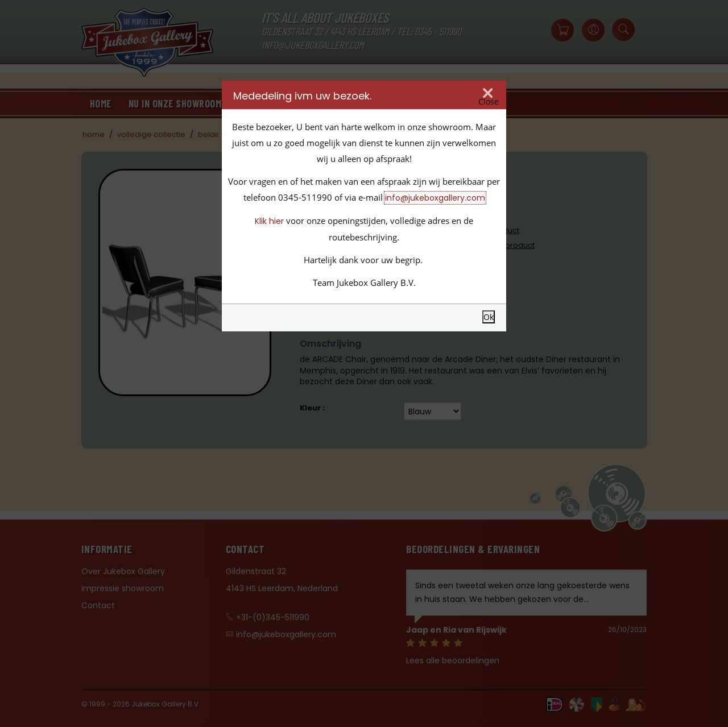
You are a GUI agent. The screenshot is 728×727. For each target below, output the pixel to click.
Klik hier (269, 221)
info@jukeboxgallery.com (435, 198)
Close (489, 102)
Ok (489, 317)
